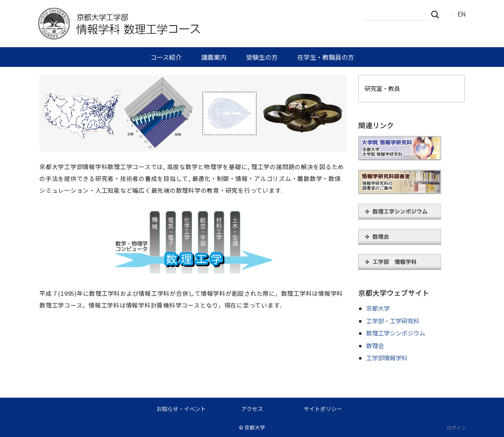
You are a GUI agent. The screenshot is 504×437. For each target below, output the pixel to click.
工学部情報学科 (387, 358)
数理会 (375, 346)
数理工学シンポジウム (396, 333)
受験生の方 (262, 57)
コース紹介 (166, 57)
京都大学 (378, 308)
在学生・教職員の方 (326, 57)
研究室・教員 (382, 88)
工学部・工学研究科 (393, 321)
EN (462, 14)
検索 (437, 14)
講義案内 (214, 57)
